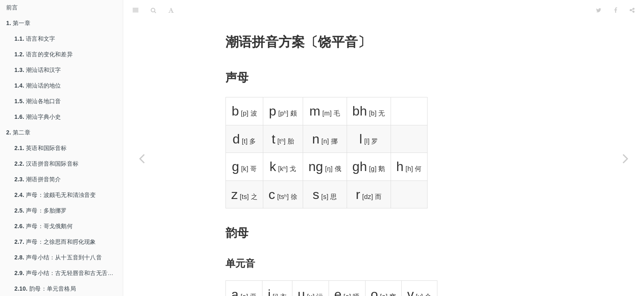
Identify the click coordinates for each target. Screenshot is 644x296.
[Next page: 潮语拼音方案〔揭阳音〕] (626, 158)
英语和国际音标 (41, 148)
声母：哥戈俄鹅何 (44, 226)
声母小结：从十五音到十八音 (58, 257)
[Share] (632, 10)
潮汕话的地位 (38, 86)
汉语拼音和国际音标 (46, 164)
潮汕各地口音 (38, 101)
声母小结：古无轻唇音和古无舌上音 (67, 273)
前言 (12, 7)
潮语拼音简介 (38, 179)
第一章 (18, 23)
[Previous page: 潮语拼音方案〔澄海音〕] (142, 158)
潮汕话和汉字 (38, 70)
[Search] (153, 10)
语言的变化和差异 (44, 54)
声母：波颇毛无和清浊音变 (55, 195)
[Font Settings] (171, 10)
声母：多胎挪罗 (41, 210)
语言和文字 (35, 39)
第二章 (18, 132)
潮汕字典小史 (38, 117)
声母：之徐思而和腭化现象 (55, 242)
